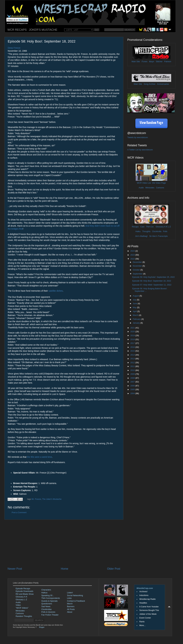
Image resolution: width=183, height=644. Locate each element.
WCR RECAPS (17, 30)
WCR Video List (144, 183)
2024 (133, 251)
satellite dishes (56, 291)
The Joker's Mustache (52, 499)
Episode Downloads (24, 591)
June (135, 304)
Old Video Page (159, 183)
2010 (133, 370)
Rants (142, 622)
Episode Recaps (23, 589)
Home (64, 569)
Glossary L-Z (21, 600)
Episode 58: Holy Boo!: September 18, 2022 (152, 281)
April (135, 311)
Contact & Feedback (76, 601)
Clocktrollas (46, 609)
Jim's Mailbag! (141, 236)
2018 (133, 339)
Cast (142, 227)
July (135, 300)
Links (69, 598)
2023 (133, 255)
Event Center (145, 618)
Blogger (42, 627)
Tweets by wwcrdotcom (138, 137)
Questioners (47, 604)
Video (18, 605)
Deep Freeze (14, 48)
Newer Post (15, 569)
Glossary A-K (161, 227)
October (137, 270)
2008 (133, 378)
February (137, 319)
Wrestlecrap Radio (147, 599)
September (138, 274)
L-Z (169, 227)
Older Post (114, 569)
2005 (133, 390)
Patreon (168, 62)
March (136, 315)
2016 (133, 347)
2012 (133, 363)
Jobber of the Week (148, 614)
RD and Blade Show (25, 594)
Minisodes (150, 188)
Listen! (70, 593)
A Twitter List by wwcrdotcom (140, 150)
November (138, 266)
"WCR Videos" (22, 608)
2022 (133, 259)
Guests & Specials (49, 601)
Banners (71, 607)
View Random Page (151, 123)
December (138, 262)
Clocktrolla (157, 231)
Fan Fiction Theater (50, 615)
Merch (70, 604)
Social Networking (75, 596)
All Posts (71, 609)
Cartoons (160, 188)
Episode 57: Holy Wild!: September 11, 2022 (152, 285)
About (70, 612)
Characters (46, 590)
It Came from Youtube (149, 607)
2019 (133, 336)
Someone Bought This (149, 610)
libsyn (152, 62)
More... (142, 625)
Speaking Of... (48, 596)
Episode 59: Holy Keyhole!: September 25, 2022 (153, 277)
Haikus (44, 593)
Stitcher (159, 62)
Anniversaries (163, 84)
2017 (133, 343)
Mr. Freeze (36, 499)
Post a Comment (19, 513)
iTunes (144, 62)
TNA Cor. (150, 227)
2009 (133, 374)
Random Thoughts (24, 616)
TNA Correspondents (51, 598)
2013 (133, 359)
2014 (133, 355)
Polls (165, 231)
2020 (133, 332)
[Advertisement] (64, 543)
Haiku (138, 231)
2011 (133, 366)
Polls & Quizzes (48, 612)
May (135, 308)
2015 (133, 351)
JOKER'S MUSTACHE (43, 30)
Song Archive (150, 84)
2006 (133, 386)
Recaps (135, 227)
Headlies (143, 603)
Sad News (46, 607)
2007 (133, 382)
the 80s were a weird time (39, 457)
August (136, 296)
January (137, 323)
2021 (133, 328)
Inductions (144, 595)
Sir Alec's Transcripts (158, 236)
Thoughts (146, 231)
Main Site (136, 62)
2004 (133, 393)
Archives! (143, 592)
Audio (141, 188)
